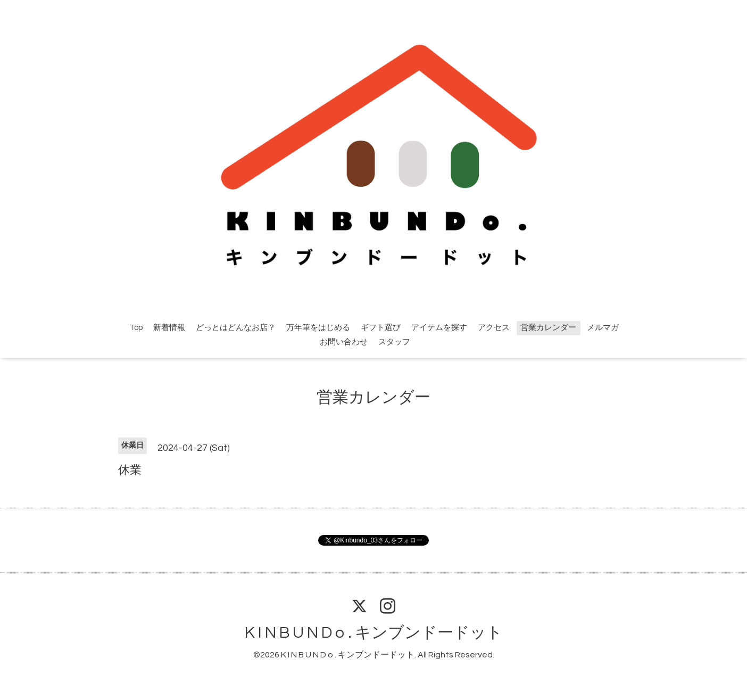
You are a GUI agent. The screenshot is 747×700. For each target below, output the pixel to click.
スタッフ (394, 342)
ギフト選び (381, 328)
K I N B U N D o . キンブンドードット (374, 633)
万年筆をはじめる (318, 328)
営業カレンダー (548, 328)
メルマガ (603, 328)
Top (136, 328)
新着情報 (169, 328)
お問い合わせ (344, 342)
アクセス (494, 328)
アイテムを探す (439, 328)
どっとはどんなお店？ (236, 328)
